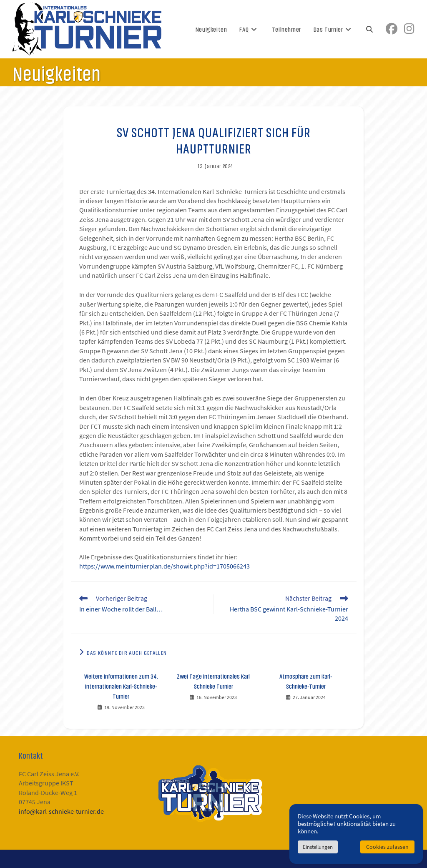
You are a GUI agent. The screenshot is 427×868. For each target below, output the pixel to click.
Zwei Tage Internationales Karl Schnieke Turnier (213, 681)
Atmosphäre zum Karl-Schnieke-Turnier (306, 681)
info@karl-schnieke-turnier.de (61, 812)
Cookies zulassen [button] (387, 847)
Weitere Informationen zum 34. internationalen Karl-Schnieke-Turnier (121, 686)
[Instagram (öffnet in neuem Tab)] (409, 29)
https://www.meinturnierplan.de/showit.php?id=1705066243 (165, 566)
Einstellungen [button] (318, 847)
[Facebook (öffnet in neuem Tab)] (392, 29)
